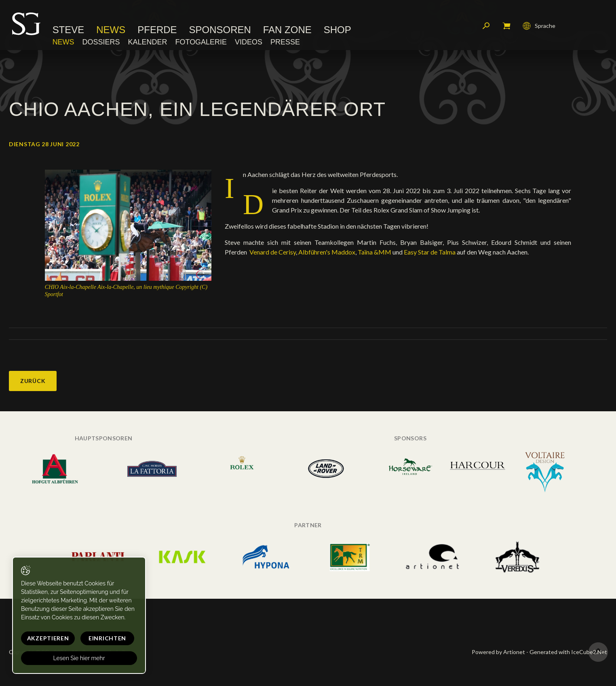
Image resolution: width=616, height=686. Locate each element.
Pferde (157, 30)
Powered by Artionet (498, 652)
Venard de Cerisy (272, 252)
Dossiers (101, 42)
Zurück (33, 381)
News (111, 30)
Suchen (486, 26)
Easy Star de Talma (430, 252)
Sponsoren (220, 30)
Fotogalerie (201, 42)
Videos (249, 42)
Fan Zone (287, 30)
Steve (69, 30)
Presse (285, 42)
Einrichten (105, 638)
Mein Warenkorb (506, 26)
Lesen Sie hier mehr (78, 658)
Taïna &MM (374, 252)
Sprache (539, 26)
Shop (338, 30)
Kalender (148, 42)
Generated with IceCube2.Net (568, 652)
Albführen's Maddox (327, 252)
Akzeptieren (47, 638)
